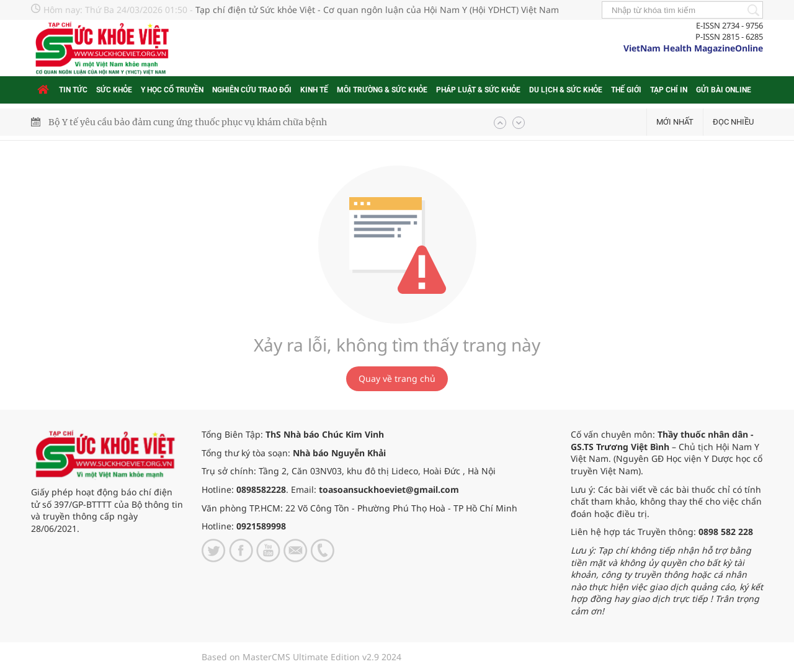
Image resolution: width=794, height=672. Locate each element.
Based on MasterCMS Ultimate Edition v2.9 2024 (301, 657)
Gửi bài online (724, 90)
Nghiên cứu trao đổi (252, 90)
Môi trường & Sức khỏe (382, 90)
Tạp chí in (669, 90)
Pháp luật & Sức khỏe (478, 90)
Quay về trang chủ (397, 378)
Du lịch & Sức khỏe (566, 90)
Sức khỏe (114, 90)
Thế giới (626, 90)
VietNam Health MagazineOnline (693, 48)
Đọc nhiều (733, 122)
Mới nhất (675, 122)
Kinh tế (314, 90)
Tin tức (73, 90)
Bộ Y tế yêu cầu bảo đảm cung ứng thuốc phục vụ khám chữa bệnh (188, 122)
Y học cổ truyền (172, 90)
